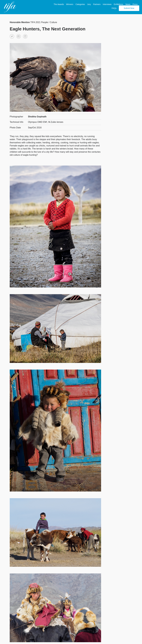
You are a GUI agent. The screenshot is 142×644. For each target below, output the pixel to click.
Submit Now (129, 8)
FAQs (114, 8)
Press (135, 4)
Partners (97, 4)
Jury (89, 4)
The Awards (59, 4)
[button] (12, 36)
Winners (70, 4)
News (128, 4)
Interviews (107, 4)
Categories (80, 4)
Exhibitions (119, 4)
